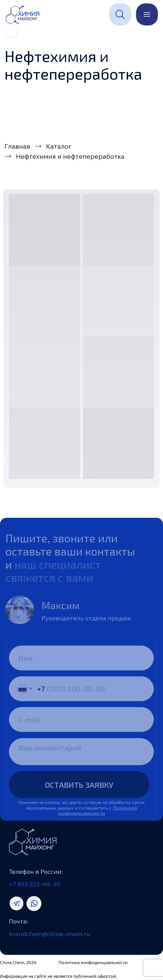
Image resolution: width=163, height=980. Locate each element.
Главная (17, 146)
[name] (81, 667)
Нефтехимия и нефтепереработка (70, 156)
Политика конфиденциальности (93, 962)
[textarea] (81, 760)
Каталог (59, 146)
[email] (81, 729)
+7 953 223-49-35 (35, 884)
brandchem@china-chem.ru (49, 934)
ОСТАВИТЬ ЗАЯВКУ (79, 794)
